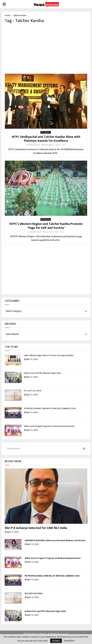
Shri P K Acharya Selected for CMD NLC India (36, 528)
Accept (56, 641)
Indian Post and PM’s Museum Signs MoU (43, 373)
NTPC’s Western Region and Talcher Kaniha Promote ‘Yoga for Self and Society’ (46, 226)
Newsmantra (34, 145)
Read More (69, 641)
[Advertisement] (46, 49)
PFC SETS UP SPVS (33, 391)
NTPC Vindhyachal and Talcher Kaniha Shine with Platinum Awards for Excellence (46, 139)
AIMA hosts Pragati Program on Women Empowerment (49, 426)
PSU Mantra (46, 132)
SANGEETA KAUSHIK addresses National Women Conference (55, 540)
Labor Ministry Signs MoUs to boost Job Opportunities (49, 355)
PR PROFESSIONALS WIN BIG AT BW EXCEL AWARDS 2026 (50, 408)
